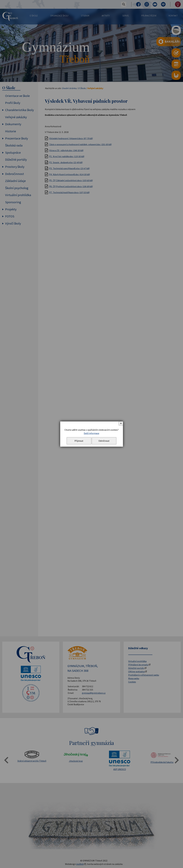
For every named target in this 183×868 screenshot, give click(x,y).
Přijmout (79, 441)
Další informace (91, 433)
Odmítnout (104, 441)
